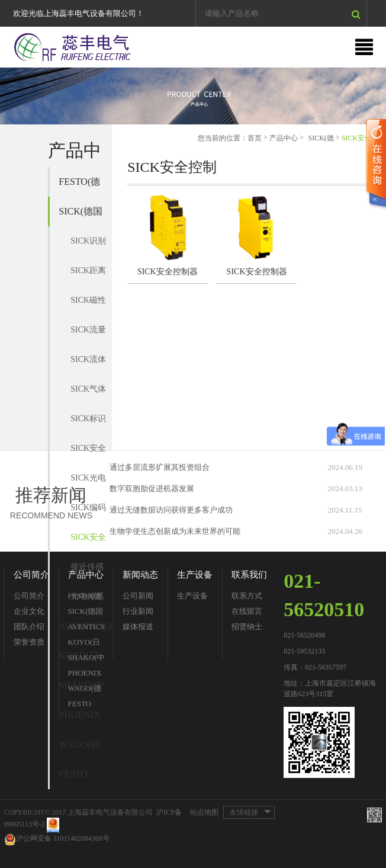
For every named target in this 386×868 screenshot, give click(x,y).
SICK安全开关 (88, 454)
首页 (255, 138)
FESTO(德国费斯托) (79, 187)
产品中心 (284, 138)
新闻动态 (140, 575)
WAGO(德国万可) (79, 750)
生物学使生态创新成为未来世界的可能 (175, 531)
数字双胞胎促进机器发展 (152, 489)
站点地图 (204, 812)
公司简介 (31, 575)
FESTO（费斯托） (73, 779)
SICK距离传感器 (88, 276)
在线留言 (247, 611)
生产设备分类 (192, 598)
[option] (193, 96)
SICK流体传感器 (88, 365)
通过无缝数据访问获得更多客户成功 (171, 510)
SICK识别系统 (88, 246)
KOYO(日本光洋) (84, 644)
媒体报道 (138, 627)
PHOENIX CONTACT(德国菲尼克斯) (85, 720)
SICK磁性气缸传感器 (88, 305)
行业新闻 (138, 611)
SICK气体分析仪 (88, 394)
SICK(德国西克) (81, 216)
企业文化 (29, 611)
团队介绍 (29, 627)
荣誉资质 (29, 642)
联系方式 (247, 596)
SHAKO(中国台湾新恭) (86, 659)
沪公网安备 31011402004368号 (57, 839)
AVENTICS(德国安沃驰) (86, 628)
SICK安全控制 (88, 542)
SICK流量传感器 (88, 335)
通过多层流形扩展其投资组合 (160, 467)
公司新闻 (138, 596)
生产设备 (195, 575)
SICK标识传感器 (88, 424)
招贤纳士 (247, 627)
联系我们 (249, 575)
